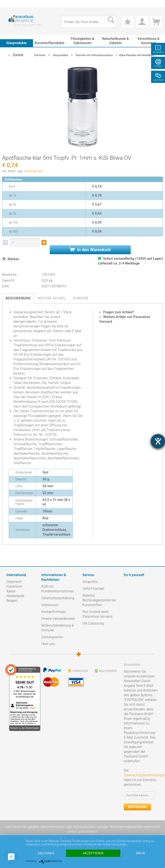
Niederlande (15, 596)
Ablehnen (46, 853)
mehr (141, 853)
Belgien (12, 601)
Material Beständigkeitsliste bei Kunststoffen (99, 600)
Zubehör (80, 298)
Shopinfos (90, 582)
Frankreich (14, 586)
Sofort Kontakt (93, 589)
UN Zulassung (93, 623)
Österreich (14, 582)
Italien (11, 591)
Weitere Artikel (52, 298)
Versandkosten (34, 171)
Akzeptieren (93, 853)
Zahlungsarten (52, 637)
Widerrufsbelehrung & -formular (58, 628)
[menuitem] (9, 4)
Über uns (48, 644)
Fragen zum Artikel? (117, 312)
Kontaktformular (54, 612)
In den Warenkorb (90, 250)
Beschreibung (18, 298)
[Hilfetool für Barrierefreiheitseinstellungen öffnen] (158, 441)
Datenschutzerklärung (58, 598)
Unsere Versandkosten (58, 619)
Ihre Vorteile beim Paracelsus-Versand (97, 614)
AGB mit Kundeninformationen (58, 589)
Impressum (50, 605)
